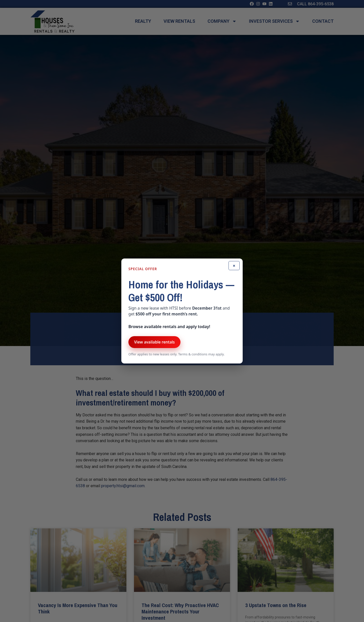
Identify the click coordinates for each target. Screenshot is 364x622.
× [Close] (234, 266)
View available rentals (154, 342)
